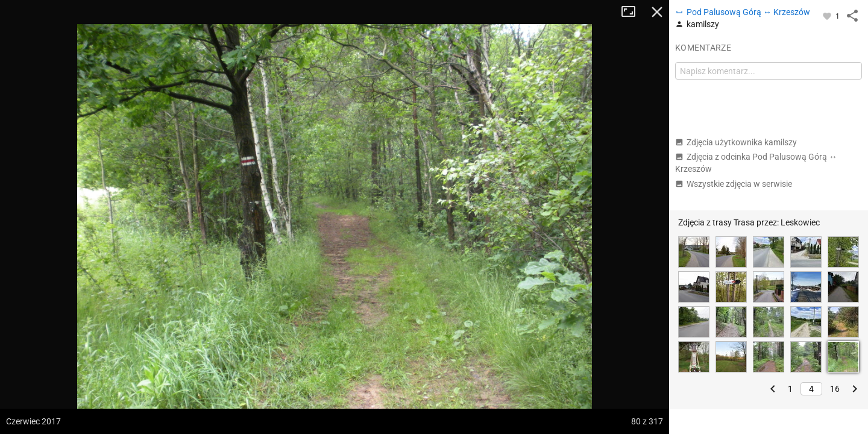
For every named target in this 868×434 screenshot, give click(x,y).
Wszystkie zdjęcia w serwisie (734, 184)
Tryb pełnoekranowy (633, 12)
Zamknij (657, 12)
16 (835, 389)
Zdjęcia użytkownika (736, 142)
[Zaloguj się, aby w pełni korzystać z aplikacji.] (828, 16)
